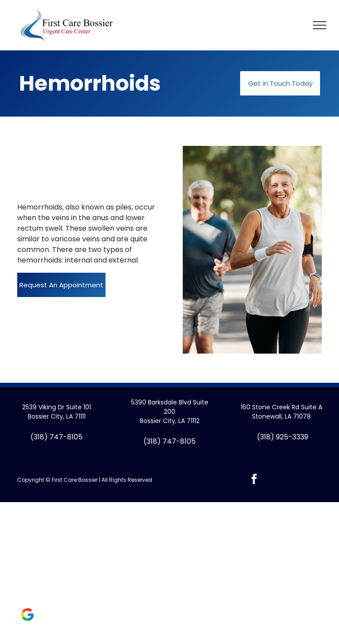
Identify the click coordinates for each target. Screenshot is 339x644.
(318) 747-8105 (56, 437)
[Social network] (27, 615)
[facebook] (254, 480)
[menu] (320, 25)
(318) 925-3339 (282, 437)
